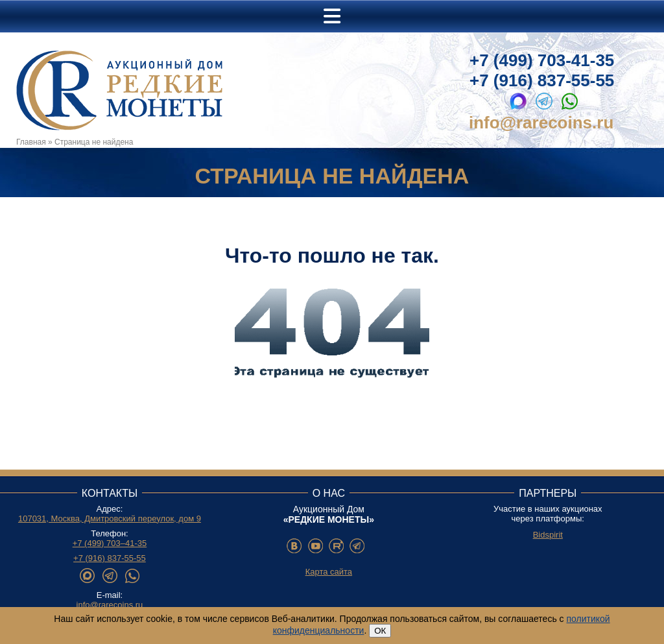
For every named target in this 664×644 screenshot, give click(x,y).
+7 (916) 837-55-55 (542, 80)
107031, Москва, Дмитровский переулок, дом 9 (110, 519)
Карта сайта (329, 572)
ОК (380, 631)
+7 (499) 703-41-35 (542, 60)
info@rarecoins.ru (541, 123)
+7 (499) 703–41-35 (110, 543)
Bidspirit (548, 535)
